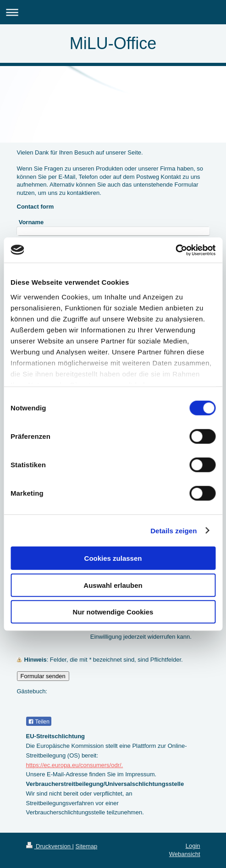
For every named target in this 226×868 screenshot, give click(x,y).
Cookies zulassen (113, 558)
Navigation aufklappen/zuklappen (113, 12)
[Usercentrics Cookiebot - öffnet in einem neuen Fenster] (175, 250)
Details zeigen (174, 530)
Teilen (39, 722)
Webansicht (185, 854)
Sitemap (87, 846)
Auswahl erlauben (113, 585)
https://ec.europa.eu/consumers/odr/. (75, 765)
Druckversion (49, 846)
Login (193, 846)
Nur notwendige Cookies (113, 612)
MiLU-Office (113, 43)
